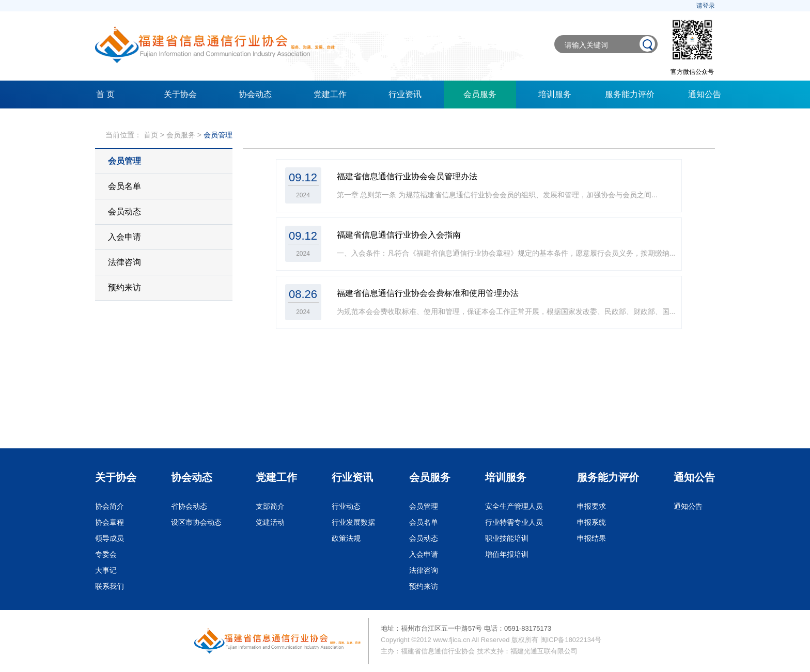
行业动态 (346, 506)
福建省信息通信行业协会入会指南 (399, 235)
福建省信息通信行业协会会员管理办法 (407, 176)
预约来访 (124, 287)
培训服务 (555, 94)
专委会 (106, 554)
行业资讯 (405, 94)
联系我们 (110, 586)
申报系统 (591, 522)
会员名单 (124, 186)
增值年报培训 (507, 554)
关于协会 (180, 94)
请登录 (706, 6)
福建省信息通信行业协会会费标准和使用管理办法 (428, 293)
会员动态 (124, 212)
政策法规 (346, 538)
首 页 (105, 94)
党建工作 (330, 94)
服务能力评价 (630, 94)
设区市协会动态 (196, 522)
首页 (151, 135)
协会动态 (255, 94)
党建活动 (270, 522)
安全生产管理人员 (514, 506)
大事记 (106, 570)
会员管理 (218, 135)
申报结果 (591, 538)
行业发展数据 (353, 522)
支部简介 (270, 506)
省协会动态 (189, 506)
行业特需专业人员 (514, 522)
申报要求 (591, 506)
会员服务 (480, 94)
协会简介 (110, 506)
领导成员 (110, 538)
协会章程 (110, 522)
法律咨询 (124, 262)
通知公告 (705, 94)
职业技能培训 (507, 538)
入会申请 (124, 237)
